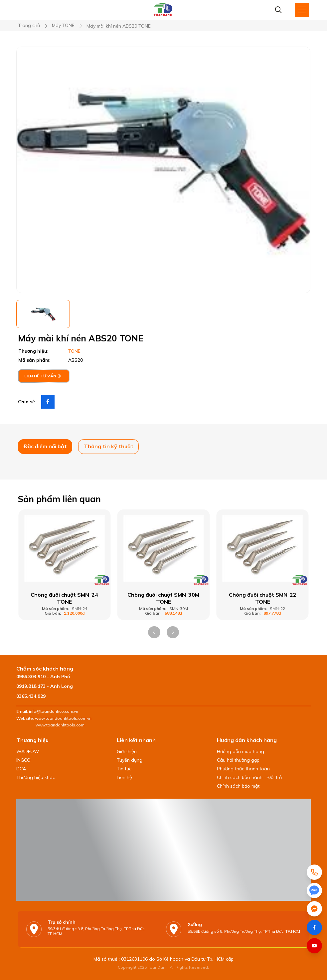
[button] (154, 632)
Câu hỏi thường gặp (238, 760)
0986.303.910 (31, 677)
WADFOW (28, 751)
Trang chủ (29, 25)
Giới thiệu (127, 751)
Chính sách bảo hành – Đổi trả (249, 777)
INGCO (23, 760)
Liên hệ (124, 777)
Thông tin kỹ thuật (109, 446)
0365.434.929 (31, 696)
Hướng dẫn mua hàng (241, 751)
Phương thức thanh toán (243, 769)
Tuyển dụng (130, 760)
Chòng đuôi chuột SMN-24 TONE (64, 598)
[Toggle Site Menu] (302, 10)
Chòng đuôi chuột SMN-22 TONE (263, 598)
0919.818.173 (31, 686)
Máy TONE (63, 25)
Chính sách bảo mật (238, 786)
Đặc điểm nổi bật (45, 446)
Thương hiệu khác (36, 777)
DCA (21, 769)
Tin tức (124, 769)
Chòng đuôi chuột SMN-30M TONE (163, 598)
